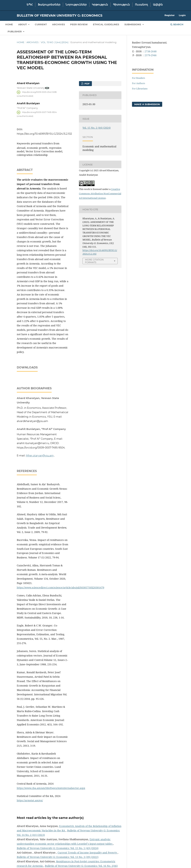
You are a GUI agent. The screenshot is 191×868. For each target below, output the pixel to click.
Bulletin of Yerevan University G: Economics (60, 16)
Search (177, 24)
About (23, 24)
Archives (58, 24)
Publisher (15, 31)
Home (9, 24)
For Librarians (140, 89)
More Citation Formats (94, 261)
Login (182, 15)
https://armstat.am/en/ (30, 826)
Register (170, 15)
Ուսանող (141, 5)
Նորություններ (76, 5)
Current (41, 24)
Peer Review (79, 24)
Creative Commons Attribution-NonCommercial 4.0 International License (100, 193)
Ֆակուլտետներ (49, 5)
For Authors (139, 83)
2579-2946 (151, 55)
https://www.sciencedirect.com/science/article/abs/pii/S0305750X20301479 (61, 613)
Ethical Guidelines (106, 24)
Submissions (133, 24)
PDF (87, 84)
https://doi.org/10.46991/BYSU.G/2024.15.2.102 (44, 134)
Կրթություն (100, 5)
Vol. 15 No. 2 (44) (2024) (55, 42)
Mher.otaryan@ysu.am (40, 481)
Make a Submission (147, 104)
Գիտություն (121, 5)
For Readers (139, 78)
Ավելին (158, 5)
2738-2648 (151, 51)
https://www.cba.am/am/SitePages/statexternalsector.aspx (51, 814)
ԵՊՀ (30, 5)
